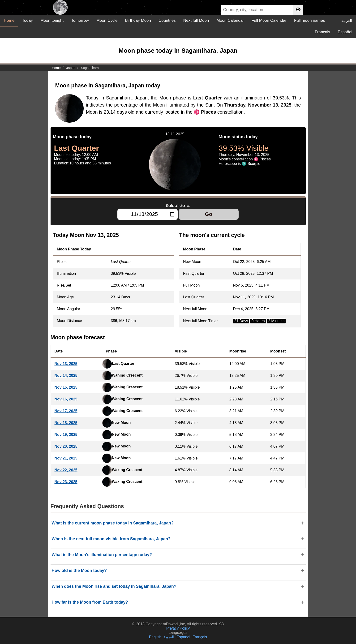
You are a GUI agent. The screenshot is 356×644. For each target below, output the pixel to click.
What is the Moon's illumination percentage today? (102, 555)
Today (27, 20)
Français (322, 32)
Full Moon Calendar (269, 20)
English (155, 637)
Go (209, 214)
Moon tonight (52, 20)
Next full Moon (196, 20)
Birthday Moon (138, 20)
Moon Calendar (230, 20)
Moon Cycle (107, 20)
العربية (347, 21)
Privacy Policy (178, 628)
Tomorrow (80, 20)
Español (345, 32)
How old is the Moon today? (79, 571)
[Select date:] (148, 214)
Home (9, 20)
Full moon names (309, 20)
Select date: (178, 206)
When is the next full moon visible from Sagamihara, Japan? (111, 539)
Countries (167, 20)
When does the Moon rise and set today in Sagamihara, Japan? (114, 586)
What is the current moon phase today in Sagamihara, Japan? (113, 523)
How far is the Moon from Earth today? (90, 602)
